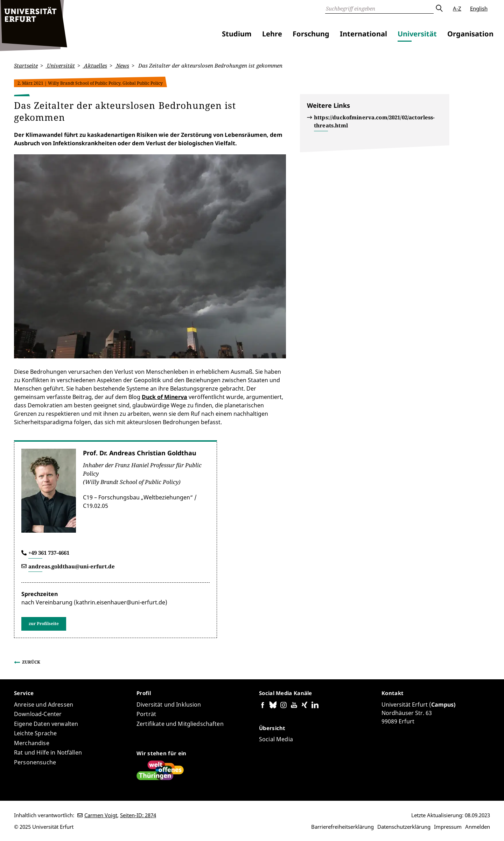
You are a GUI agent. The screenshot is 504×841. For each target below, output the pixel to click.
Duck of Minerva (164, 397)
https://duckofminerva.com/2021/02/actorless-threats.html (374, 121)
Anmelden (478, 827)
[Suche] (379, 8)
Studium (237, 34)
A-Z (457, 8)
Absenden (439, 8)
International (363, 34)
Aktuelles (95, 65)
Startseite (26, 65)
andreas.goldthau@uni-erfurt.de (72, 566)
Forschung (311, 34)
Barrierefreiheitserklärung (342, 827)
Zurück (31, 662)
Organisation (470, 34)
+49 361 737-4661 (49, 553)
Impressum (448, 827)
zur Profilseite (44, 623)
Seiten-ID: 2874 (138, 815)
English (479, 8)
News (122, 65)
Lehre (272, 34)
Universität (417, 34)
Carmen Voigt (101, 815)
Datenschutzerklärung (404, 827)
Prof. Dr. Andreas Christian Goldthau (140, 453)
